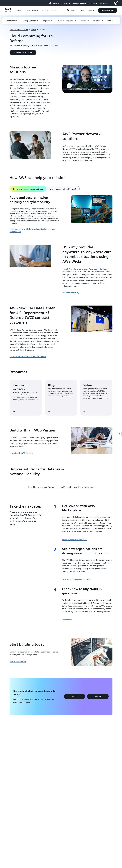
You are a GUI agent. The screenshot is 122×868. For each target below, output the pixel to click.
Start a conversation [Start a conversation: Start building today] (18, 661)
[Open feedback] (119, 434)
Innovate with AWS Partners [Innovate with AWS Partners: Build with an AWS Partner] (21, 453)
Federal (33, 29)
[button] (33, 10)
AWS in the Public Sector (19, 29)
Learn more (67, 620)
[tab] (28, 189)
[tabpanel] (61, 214)
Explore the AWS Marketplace (74, 539)
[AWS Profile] (116, 3)
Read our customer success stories (76, 580)
